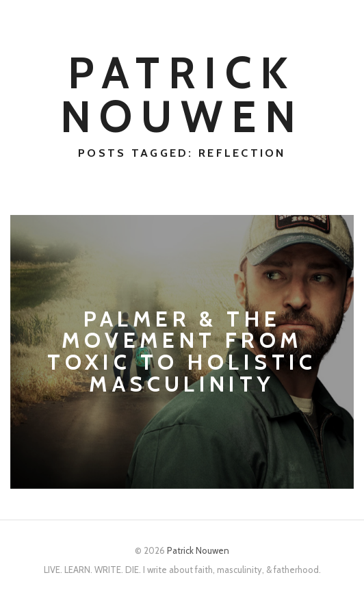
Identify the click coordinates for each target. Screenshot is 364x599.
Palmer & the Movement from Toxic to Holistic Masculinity (182, 352)
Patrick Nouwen (182, 94)
